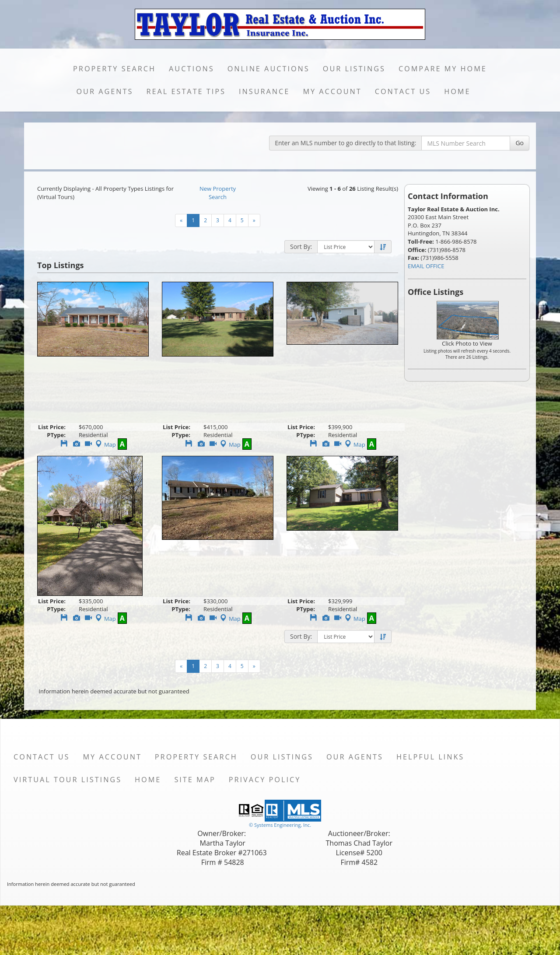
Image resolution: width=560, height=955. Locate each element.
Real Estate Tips (186, 91)
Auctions (192, 69)
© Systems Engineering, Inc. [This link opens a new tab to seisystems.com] (280, 825)
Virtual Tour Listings (68, 780)
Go (520, 143)
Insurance (264, 91)
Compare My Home (443, 69)
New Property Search (218, 193)
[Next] (254, 220)
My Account (332, 91)
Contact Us (403, 91)
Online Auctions (269, 69)
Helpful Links (430, 757)
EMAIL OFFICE (426, 266)
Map (105, 444)
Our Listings (354, 69)
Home (457, 91)
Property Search (114, 69)
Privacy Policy (265, 780)
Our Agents (105, 91)
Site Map (195, 780)
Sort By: (301, 247)
